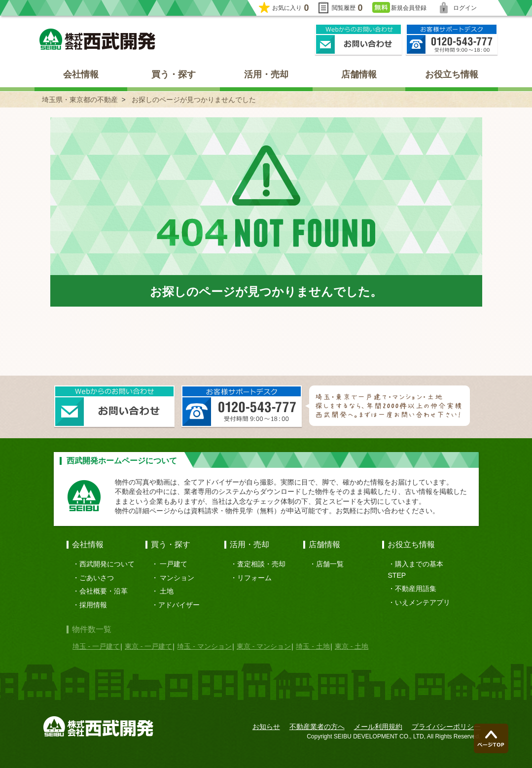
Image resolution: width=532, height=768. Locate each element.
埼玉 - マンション (204, 646)
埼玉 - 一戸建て (96, 646)
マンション (177, 578)
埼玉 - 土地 (313, 646)
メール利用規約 (378, 727)
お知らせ (266, 727)
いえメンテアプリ (423, 602)
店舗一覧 (330, 564)
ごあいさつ (97, 578)
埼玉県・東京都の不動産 (80, 100)
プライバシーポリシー (446, 727)
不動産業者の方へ (317, 727)
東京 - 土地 (352, 646)
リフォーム (254, 578)
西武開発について (107, 564)
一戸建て (174, 564)
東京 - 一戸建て (148, 646)
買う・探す (174, 74)
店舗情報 (359, 74)
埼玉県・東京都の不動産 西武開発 (97, 39)
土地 (167, 591)
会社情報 (81, 74)
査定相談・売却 (261, 564)
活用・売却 (266, 74)
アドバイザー (179, 605)
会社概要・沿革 (104, 591)
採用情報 (93, 605)
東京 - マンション (264, 646)
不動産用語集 (416, 589)
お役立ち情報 (452, 74)
